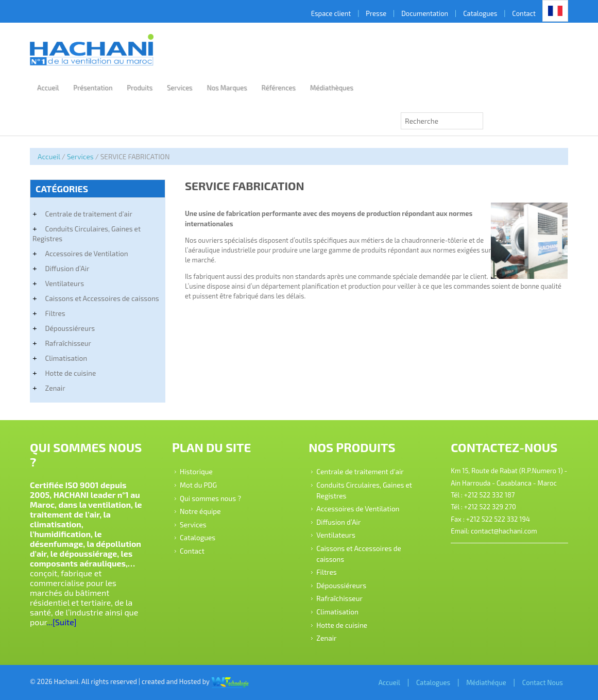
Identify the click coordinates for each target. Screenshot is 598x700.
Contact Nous (543, 682)
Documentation (425, 13)
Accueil (48, 88)
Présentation (93, 88)
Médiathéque (486, 682)
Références (279, 88)
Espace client (331, 13)
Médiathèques (332, 88)
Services (180, 88)
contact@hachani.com (504, 531)
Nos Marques (227, 88)
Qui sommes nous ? (210, 498)
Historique (196, 471)
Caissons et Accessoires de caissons (102, 298)
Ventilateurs (64, 283)
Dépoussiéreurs (70, 328)
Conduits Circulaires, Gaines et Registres (87, 234)
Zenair (55, 388)
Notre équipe (200, 511)
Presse (376, 13)
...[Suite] (62, 622)
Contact (524, 13)
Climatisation (66, 358)
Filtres (55, 313)
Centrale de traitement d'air (88, 214)
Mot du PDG (198, 485)
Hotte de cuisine (70, 373)
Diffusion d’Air (67, 268)
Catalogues (480, 13)
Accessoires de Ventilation (86, 253)
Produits (140, 88)
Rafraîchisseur (68, 343)
